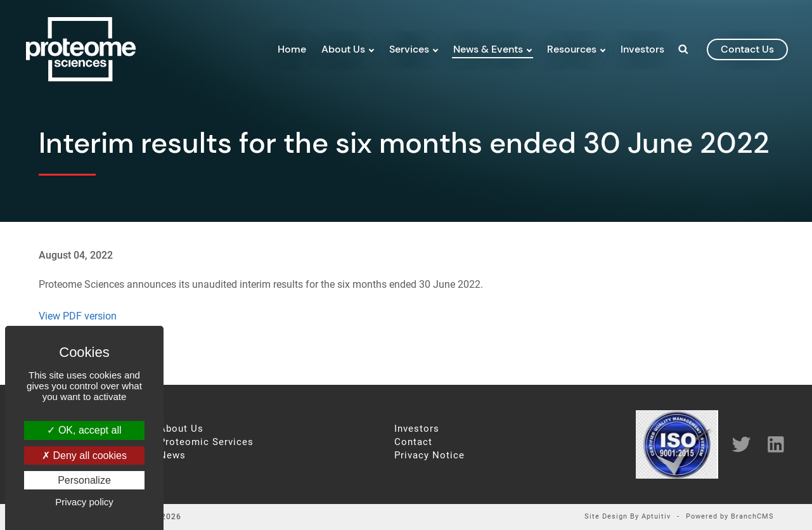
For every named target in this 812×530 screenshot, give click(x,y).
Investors (417, 429)
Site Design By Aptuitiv (628, 517)
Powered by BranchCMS (730, 517)
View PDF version (78, 316)
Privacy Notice (429, 456)
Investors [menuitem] (642, 50)
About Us (181, 429)
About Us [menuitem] (343, 50)
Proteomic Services (206, 442)
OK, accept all (84, 430)
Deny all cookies (84, 456)
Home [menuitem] (292, 50)
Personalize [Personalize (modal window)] (84, 480)
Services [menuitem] (409, 50)
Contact (413, 442)
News (172, 456)
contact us (747, 50)
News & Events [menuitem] (488, 50)
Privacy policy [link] (84, 502)
